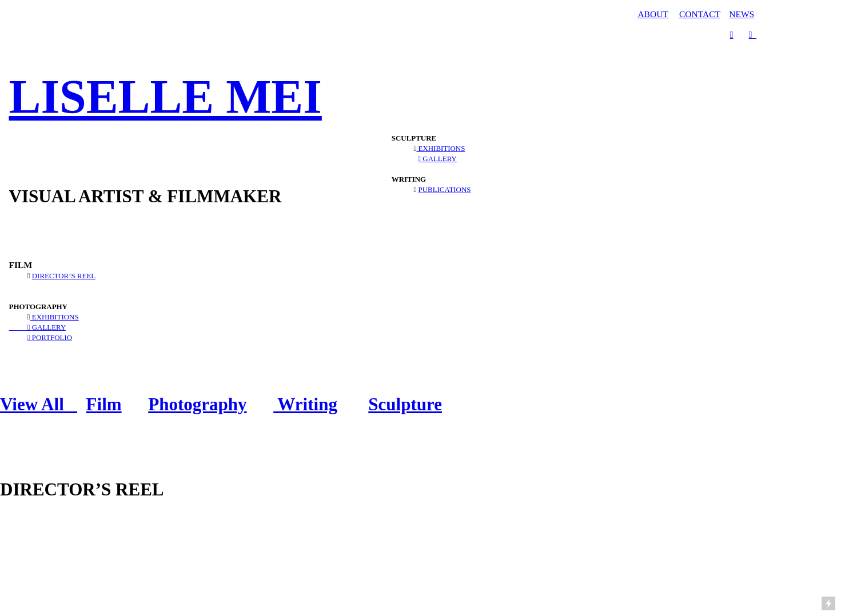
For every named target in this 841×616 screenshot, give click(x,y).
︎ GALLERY (37, 327)
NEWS (742, 14)
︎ (753, 35)
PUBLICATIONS (445, 189)
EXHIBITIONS (55, 317)
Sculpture (405, 404)
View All (39, 404)
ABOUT (653, 14)
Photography (197, 404)
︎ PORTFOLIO (50, 337)
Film (104, 404)
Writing (305, 404)
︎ (732, 35)
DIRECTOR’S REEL (64, 276)
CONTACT (700, 14)
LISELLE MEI (166, 97)
